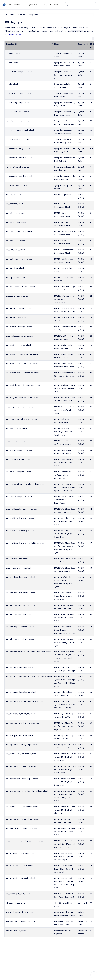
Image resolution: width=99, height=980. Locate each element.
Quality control (33, 15)
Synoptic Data (33, 5)
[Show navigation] (94, 975)
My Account (54, 5)
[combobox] (81, 5)
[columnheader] (29, 46)
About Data (21, 15)
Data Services (14, 5)
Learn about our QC (13, 34)
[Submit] (67, 5)
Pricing (44, 5)
